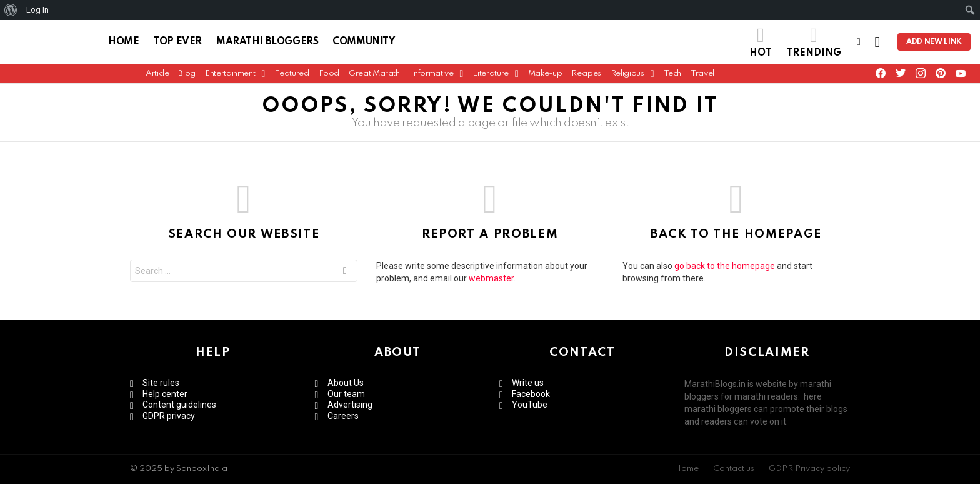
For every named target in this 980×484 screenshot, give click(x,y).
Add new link (934, 44)
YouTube (530, 405)
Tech (673, 77)
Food (329, 77)
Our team (346, 394)
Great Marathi (375, 77)
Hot (761, 43)
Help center (165, 394)
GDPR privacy (169, 416)
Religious (627, 80)
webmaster (491, 282)
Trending (814, 43)
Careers (343, 416)
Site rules (161, 383)
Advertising (350, 405)
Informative (432, 80)
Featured (292, 77)
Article (157, 77)
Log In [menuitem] (37, 10)
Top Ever (177, 44)
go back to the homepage (725, 270)
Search (345, 276)
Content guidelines (179, 405)
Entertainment (230, 80)
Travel (702, 77)
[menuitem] (11, 10)
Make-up (545, 77)
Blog (187, 77)
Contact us (734, 469)
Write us (528, 383)
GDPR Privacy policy (809, 469)
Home (123, 44)
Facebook (531, 394)
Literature (490, 80)
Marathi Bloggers (267, 44)
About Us (346, 383)
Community (363, 44)
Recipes (586, 77)
